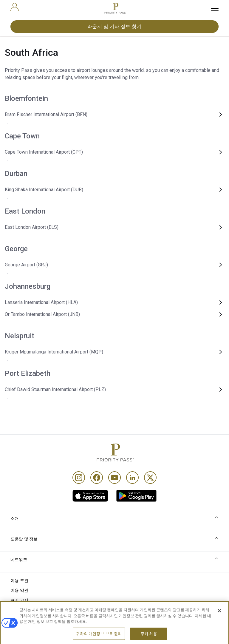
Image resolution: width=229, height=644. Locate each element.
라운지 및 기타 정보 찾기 (115, 26)
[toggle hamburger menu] (215, 8)
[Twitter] (150, 478)
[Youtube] (114, 478)
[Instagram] (79, 478)
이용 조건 (20, 580)
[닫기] (219, 618)
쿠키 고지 (20, 600)
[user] (15, 7)
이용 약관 (20, 590)
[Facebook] (97, 478)
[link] (90, 496)
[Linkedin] (132, 478)
